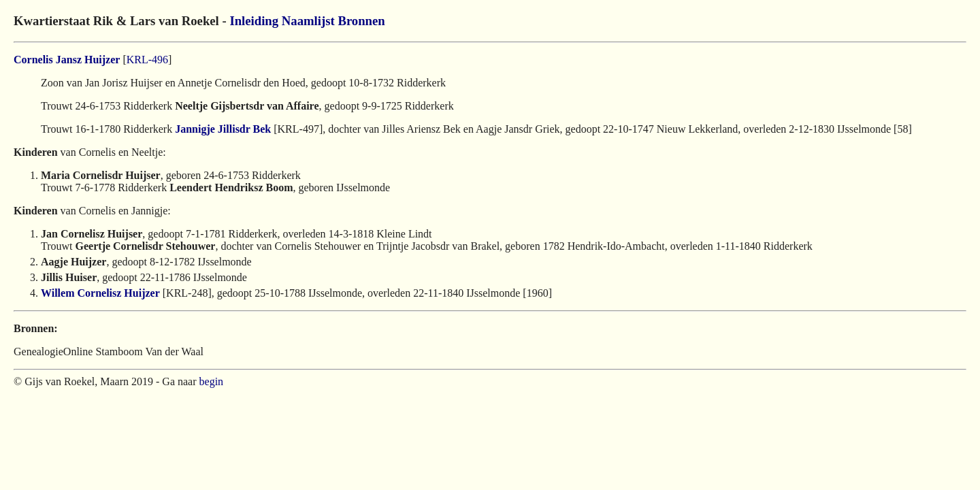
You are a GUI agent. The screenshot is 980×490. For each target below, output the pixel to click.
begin (212, 381)
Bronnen (361, 21)
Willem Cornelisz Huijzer (100, 293)
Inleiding (254, 21)
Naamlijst (308, 21)
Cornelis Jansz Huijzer (67, 60)
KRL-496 (147, 60)
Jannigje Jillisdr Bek (223, 129)
